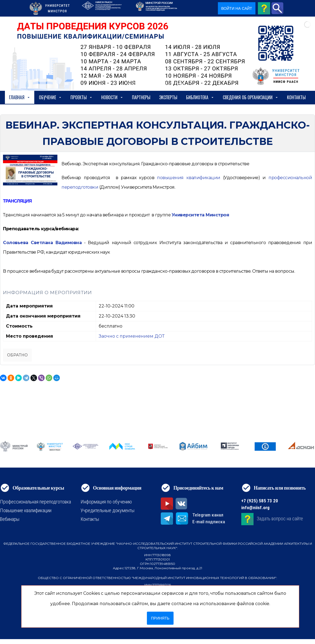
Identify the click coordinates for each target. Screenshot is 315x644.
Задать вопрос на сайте (280, 519)
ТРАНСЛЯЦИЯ (17, 201)
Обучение (50, 97)
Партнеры (141, 97)
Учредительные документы (107, 510)
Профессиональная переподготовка (35, 502)
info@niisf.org (255, 508)
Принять (160, 618)
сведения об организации (251, 97)
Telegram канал (208, 515)
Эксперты (168, 97)
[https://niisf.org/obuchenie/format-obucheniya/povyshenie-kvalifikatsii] (189, 178)
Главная (20, 97)
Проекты (81, 97)
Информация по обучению (106, 502)
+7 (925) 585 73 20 (260, 501)
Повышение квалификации (26, 510)
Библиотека (200, 97)
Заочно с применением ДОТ (132, 336)
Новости (112, 97)
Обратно (17, 355)
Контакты (296, 97)
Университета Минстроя (200, 215)
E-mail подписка (209, 522)
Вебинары (10, 519)
